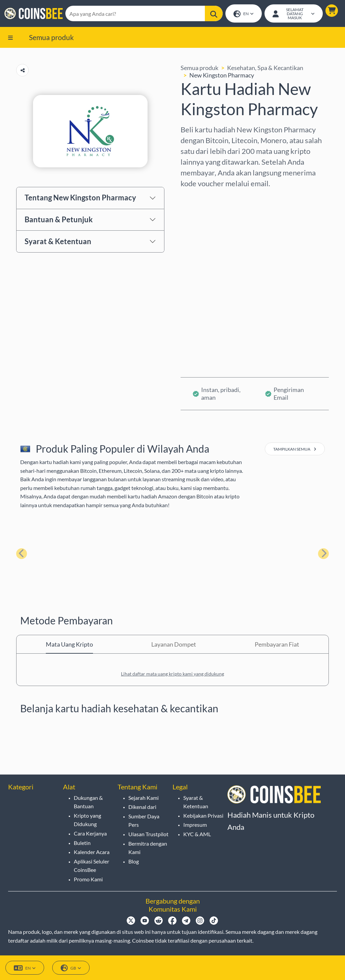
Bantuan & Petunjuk (59, 221)
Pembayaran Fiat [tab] (277, 646)
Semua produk (51, 39)
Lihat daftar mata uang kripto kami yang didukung (172, 676)
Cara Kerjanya (90, 833)
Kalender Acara (92, 852)
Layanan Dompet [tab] (174, 646)
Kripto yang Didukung (87, 820)
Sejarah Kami (144, 798)
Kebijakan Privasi (203, 815)
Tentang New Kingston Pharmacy (80, 200)
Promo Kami (88, 879)
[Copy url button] (22, 72)
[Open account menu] (293, 14)
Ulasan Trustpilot (148, 834)
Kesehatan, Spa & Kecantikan (265, 70)
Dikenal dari (142, 807)
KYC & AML (197, 834)
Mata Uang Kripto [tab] (69, 646)
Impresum (195, 825)
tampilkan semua (295, 451)
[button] (331, 12)
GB (71, 968)
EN (243, 15)
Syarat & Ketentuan (58, 243)
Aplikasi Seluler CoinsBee (91, 866)
